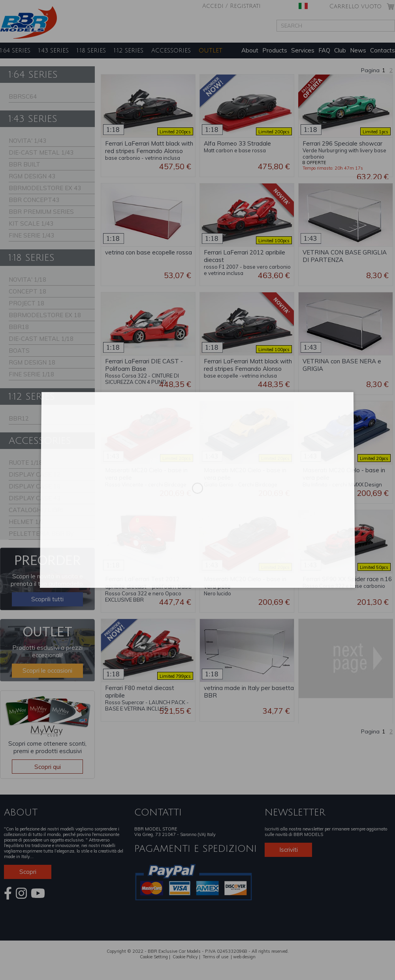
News (358, 50)
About (250, 50)
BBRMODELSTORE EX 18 (45, 315)
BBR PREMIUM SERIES (41, 212)
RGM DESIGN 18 (32, 362)
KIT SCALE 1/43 (31, 223)
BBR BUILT (24, 164)
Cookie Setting (154, 957)
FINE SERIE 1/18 (31, 374)
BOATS (19, 351)
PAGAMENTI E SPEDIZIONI (196, 849)
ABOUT (21, 812)
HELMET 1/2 (26, 522)
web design (244, 957)
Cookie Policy (185, 957)
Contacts (383, 50)
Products (275, 50)
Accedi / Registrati (231, 6)
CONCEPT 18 (27, 291)
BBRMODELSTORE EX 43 (45, 188)
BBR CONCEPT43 (34, 200)
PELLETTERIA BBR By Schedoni (41, 535)
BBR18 (19, 327)
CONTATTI (158, 812)
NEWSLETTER (295, 812)
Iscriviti (289, 850)
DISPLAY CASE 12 (35, 474)
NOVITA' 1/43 (27, 141)
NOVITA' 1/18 (27, 280)
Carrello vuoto (355, 6)
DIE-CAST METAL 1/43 (41, 152)
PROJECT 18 (26, 303)
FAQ (324, 50)
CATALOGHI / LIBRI (36, 510)
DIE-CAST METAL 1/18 (41, 339)
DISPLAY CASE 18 (35, 486)
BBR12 (19, 418)
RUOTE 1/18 (26, 463)
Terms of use (215, 957)
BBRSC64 (23, 96)
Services (303, 50)
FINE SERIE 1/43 (31, 235)
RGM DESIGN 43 (32, 176)
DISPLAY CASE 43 (35, 498)
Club (340, 50)
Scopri (28, 872)
